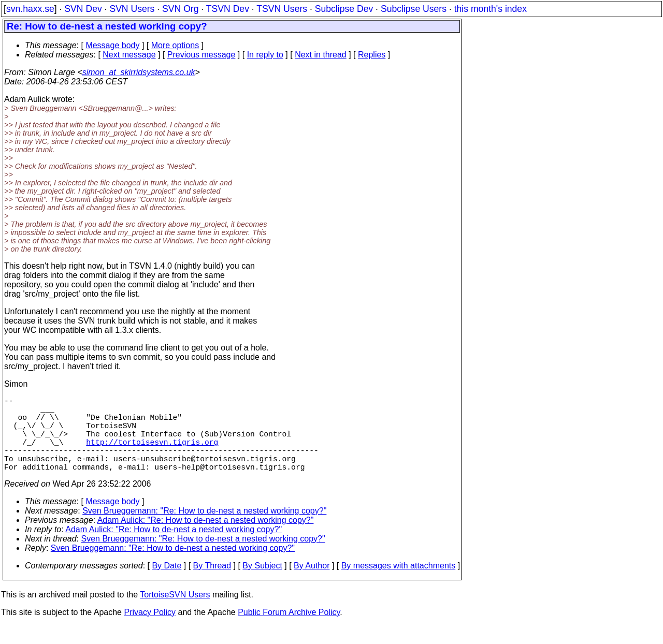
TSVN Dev (228, 9)
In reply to (265, 55)
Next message (129, 55)
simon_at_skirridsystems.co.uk (139, 72)
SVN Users (132, 9)
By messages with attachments (399, 584)
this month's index (491, 9)
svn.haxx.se (30, 9)
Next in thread (321, 55)
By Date (167, 584)
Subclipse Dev (344, 9)
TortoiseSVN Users (175, 613)
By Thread (212, 584)
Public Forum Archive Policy (289, 631)
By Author (312, 584)
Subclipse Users (414, 9)
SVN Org (180, 9)
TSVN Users (282, 9)
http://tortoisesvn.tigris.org (152, 454)
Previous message (201, 55)
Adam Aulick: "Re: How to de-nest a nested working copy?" (206, 539)
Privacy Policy (150, 631)
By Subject (262, 584)
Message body (112, 45)
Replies (372, 55)
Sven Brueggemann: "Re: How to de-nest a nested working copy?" (204, 529)
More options (175, 45)
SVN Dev (83, 9)
